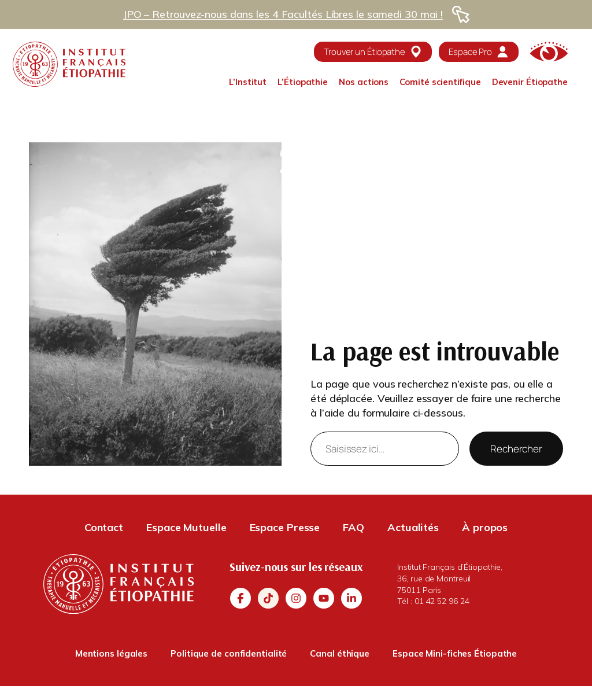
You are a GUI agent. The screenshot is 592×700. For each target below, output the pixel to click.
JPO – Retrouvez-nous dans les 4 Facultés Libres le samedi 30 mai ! (283, 14)
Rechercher (516, 449)
